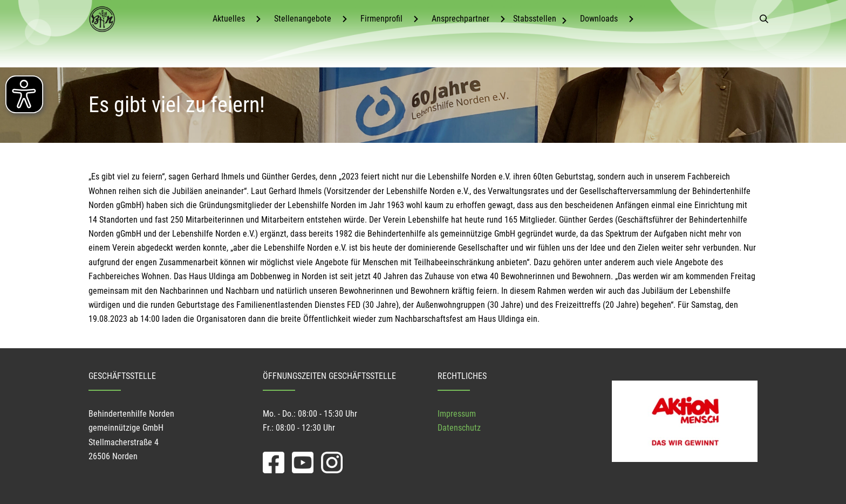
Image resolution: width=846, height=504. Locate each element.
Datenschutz (459, 428)
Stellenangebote (303, 19)
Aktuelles (229, 19)
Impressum (457, 414)
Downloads (599, 19)
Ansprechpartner (460, 19)
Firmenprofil (381, 19)
